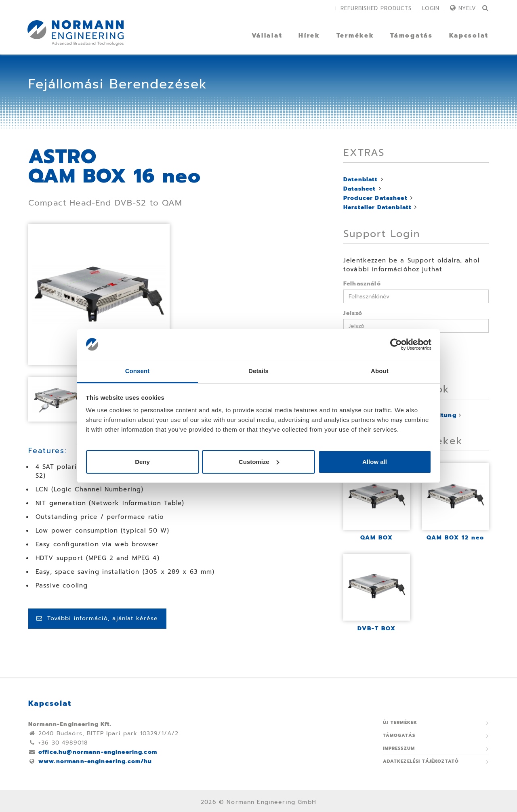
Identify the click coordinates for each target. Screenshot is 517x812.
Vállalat (267, 36)
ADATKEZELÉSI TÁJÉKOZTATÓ (421, 761)
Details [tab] (258, 371)
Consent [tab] (138, 371)
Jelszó (353, 313)
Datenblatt (361, 179)
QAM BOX (377, 538)
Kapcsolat (469, 36)
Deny (142, 462)
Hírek (309, 36)
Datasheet (359, 189)
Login (431, 8)
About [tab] (380, 371)
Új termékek (400, 723)
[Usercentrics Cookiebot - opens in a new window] (396, 344)
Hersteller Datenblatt (377, 207)
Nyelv (467, 8)
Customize (259, 462)
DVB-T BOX (377, 628)
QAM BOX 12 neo (455, 538)
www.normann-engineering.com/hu (95, 761)
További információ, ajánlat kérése (97, 618)
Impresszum (399, 748)
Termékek (355, 36)
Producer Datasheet (375, 198)
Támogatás (411, 36)
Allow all (375, 462)
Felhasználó (362, 284)
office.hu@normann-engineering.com (98, 752)
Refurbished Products (376, 8)
